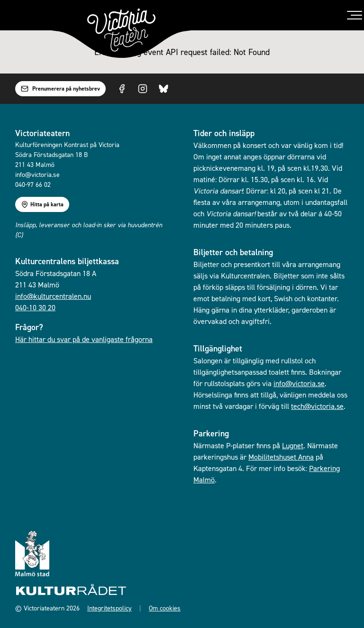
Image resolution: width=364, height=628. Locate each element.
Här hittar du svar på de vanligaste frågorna (84, 339)
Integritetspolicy (109, 608)
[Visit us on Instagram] (143, 89)
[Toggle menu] (355, 15)
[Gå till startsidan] (121, 30)
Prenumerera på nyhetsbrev (60, 89)
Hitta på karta (42, 204)
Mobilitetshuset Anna (281, 457)
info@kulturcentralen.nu (53, 296)
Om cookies (165, 608)
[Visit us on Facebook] (122, 89)
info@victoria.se (299, 383)
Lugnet (293, 445)
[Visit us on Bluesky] (164, 89)
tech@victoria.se (317, 406)
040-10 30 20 (35, 307)
